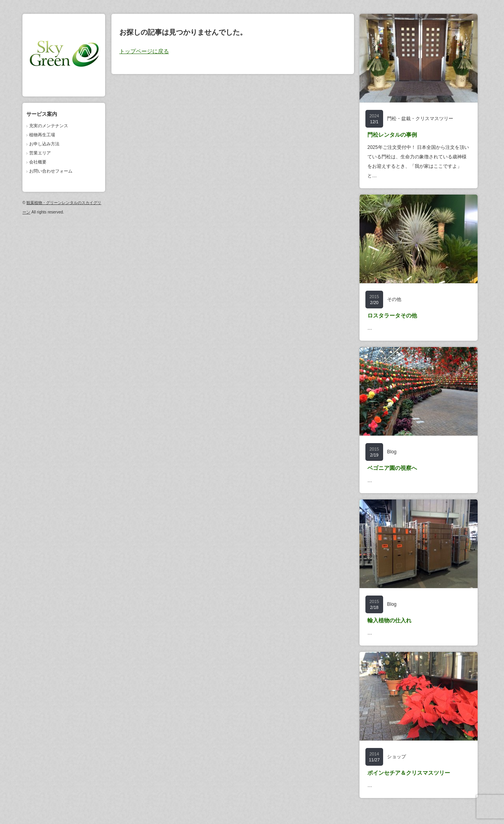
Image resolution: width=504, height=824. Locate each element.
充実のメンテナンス (49, 126)
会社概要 (38, 162)
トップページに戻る (144, 51)
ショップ (397, 757)
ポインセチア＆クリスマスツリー (409, 773)
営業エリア (40, 153)
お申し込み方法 (44, 144)
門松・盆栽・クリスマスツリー (420, 119)
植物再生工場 (42, 135)
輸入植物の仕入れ (389, 620)
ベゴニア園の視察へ (392, 468)
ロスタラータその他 (392, 315)
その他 (394, 299)
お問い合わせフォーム (51, 171)
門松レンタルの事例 (392, 135)
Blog (392, 452)
